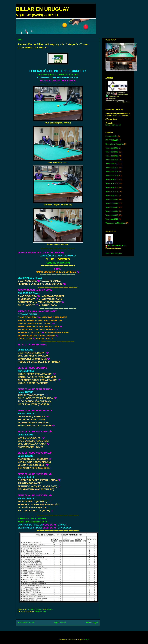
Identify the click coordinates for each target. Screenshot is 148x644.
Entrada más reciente (26, 623)
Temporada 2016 (40, 611)
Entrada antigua (92, 623)
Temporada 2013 (112, 168)
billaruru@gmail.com (113, 125)
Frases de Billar (111, 136)
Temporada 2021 (112, 199)
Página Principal (60, 623)
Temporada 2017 (112, 183)
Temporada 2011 (112, 160)
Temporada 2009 (112, 152)
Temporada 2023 (112, 207)
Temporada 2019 (112, 191)
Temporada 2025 (112, 215)
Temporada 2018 (112, 187)
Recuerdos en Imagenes (115, 144)
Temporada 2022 (112, 203)
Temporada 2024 (112, 211)
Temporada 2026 (112, 219)
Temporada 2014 (112, 172)
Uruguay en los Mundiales (115, 223)
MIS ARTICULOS (112, 140)
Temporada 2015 (112, 176)
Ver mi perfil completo (114, 254)
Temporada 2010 (112, 156)
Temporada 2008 (112, 148)
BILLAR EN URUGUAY (43, 9)
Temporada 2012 (112, 164)
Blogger (87, 639)
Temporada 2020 (112, 195)
